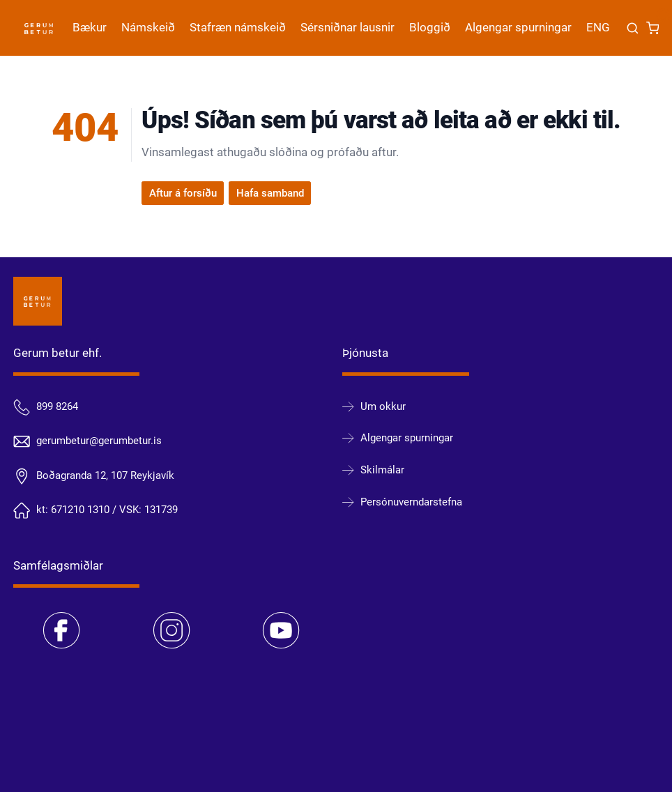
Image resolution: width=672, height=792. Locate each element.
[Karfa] (653, 28)
